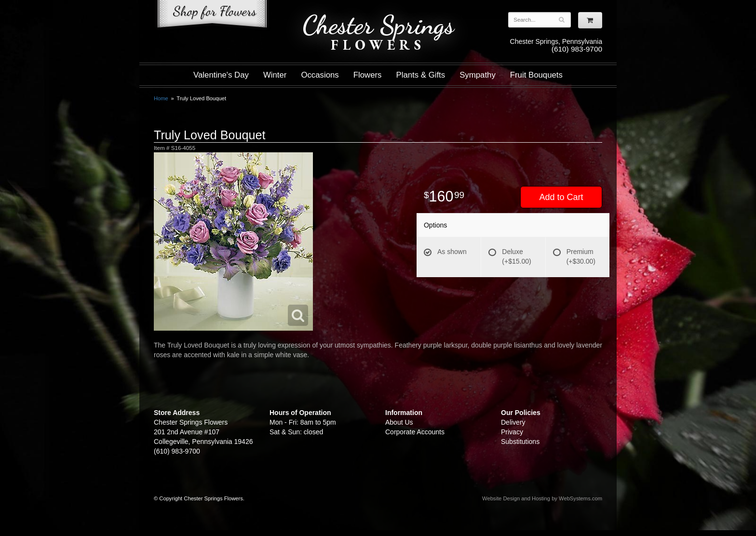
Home (161, 98)
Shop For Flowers (212, 16)
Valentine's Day (221, 75)
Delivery (513, 422)
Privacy (512, 432)
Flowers (368, 75)
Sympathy (478, 75)
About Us (399, 422)
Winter (275, 75)
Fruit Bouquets (536, 75)
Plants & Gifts (421, 75)
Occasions (320, 75)
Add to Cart (561, 197)
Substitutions (520, 442)
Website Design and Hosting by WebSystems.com (542, 498)
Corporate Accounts (415, 432)
